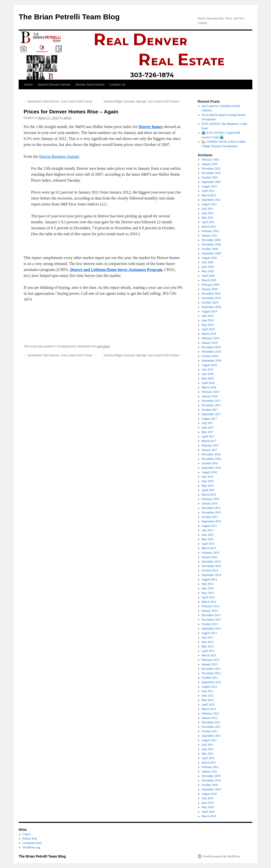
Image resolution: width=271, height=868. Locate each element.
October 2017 (210, 410)
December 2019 (211, 294)
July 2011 (207, 745)
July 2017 (207, 423)
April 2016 (208, 490)
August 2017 (209, 419)
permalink (103, 346)
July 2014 (207, 584)
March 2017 (209, 441)
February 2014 (210, 606)
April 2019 (208, 329)
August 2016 (209, 472)
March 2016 (209, 495)
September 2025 (211, 182)
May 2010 (208, 807)
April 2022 (208, 191)
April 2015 (208, 544)
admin (68, 118)
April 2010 (208, 812)
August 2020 (209, 258)
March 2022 (209, 195)
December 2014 (211, 562)
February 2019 (210, 338)
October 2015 (210, 517)
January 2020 (210, 289)
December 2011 (211, 722)
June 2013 (208, 642)
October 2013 (210, 624)
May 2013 (208, 646)
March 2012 (209, 709)
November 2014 (211, 566)
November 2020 (211, 244)
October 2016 (210, 463)
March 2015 (209, 548)
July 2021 (207, 209)
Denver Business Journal (59, 156)
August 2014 (209, 579)
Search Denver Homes (54, 84)
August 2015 (209, 526)
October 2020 (210, 249)
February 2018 (210, 392)
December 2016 (211, 454)
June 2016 (208, 481)
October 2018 (210, 356)
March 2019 (209, 334)
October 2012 (210, 678)
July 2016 (207, 477)
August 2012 (209, 687)
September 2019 (211, 307)
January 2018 (210, 396)
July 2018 (207, 369)
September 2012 (211, 682)
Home (28, 84)
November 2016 (211, 459)
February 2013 (210, 660)
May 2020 (208, 271)
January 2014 (210, 611)
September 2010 (211, 789)
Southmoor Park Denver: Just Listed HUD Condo (58, 101)
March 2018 (209, 387)
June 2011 (208, 749)
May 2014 (208, 593)
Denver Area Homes (90, 84)
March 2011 (209, 763)
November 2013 (211, 620)
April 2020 (208, 276)
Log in (27, 834)
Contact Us (117, 84)
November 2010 (211, 780)
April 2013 (208, 651)
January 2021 (210, 235)
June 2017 (208, 428)
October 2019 (210, 302)
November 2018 (211, 352)
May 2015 (208, 539)
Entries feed (30, 838)
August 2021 (209, 204)
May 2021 (208, 218)
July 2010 (207, 798)
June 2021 (208, 213)
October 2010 (210, 785)
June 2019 (208, 320)
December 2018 (211, 347)
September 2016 (211, 468)
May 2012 (208, 700)
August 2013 (209, 633)
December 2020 (211, 240)
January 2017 (210, 450)
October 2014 (210, 570)
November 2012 (211, 673)
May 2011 (208, 754)
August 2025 (209, 186)
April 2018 (208, 383)
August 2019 (209, 311)
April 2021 (208, 222)
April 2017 (208, 436)
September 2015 (211, 521)
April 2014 (208, 597)
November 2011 (211, 727)
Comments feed (32, 843)
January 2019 (210, 343)
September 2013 (211, 629)
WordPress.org (31, 847)
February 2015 (210, 553)
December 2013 (211, 615)
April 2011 (208, 758)
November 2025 (211, 173)
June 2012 (208, 696)
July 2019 (207, 316)
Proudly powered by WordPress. (222, 856)
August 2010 (209, 794)
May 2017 (208, 432)
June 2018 (208, 374)
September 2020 (211, 253)
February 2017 (210, 445)
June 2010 (208, 803)
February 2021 (210, 231)
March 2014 (209, 602)
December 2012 (211, 669)
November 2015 (211, 512)
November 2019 (211, 298)
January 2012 (210, 718)
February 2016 (210, 499)
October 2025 (210, 177)
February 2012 (210, 713)
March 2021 (209, 227)
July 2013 (207, 637)
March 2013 (209, 655)
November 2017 (211, 405)
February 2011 (210, 767)
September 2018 (211, 361)
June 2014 (208, 588)
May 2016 (208, 486)
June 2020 (208, 267)
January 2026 (210, 164)
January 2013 (210, 664)
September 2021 (211, 200)
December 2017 (211, 401)
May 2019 (208, 325)
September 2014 (211, 575)
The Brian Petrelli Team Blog (69, 17)
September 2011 (211, 736)
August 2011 (209, 740)
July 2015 (207, 530)
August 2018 (209, 365)
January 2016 (210, 503)
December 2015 (211, 508)
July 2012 (207, 691)
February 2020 (210, 285)
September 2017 (211, 414)
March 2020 (209, 280)
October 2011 (210, 731)
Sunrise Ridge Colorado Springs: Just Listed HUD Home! (143, 101)
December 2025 (211, 168)
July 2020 (207, 262)
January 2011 (210, 771)
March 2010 (209, 816)
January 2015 (210, 557)
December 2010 (211, 776)
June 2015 (208, 535)
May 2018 (208, 378)
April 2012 (208, 704)
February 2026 (210, 160)
